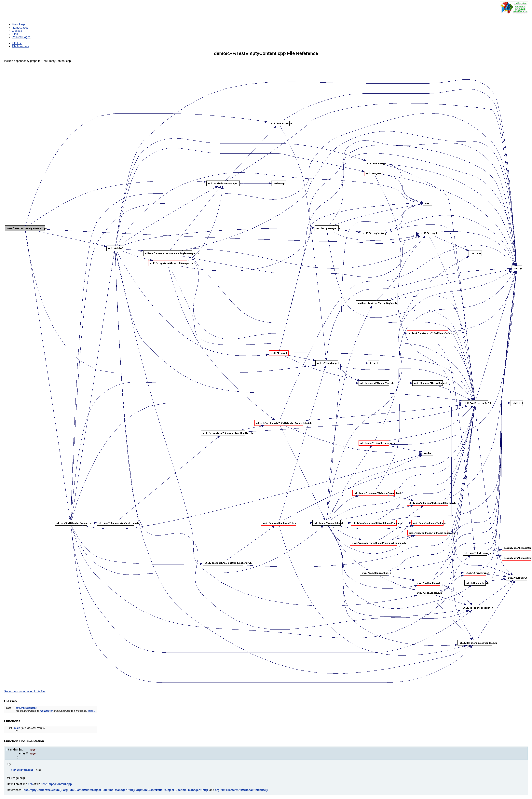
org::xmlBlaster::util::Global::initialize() (241, 791)
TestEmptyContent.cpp (56, 785)
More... (92, 711)
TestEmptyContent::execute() (42, 791)
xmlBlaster (46, 711)
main (17, 728)
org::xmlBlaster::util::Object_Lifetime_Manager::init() (172, 791)
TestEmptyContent (25, 708)
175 (30, 785)
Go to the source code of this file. (25, 691)
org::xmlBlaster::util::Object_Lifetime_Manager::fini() (99, 791)
